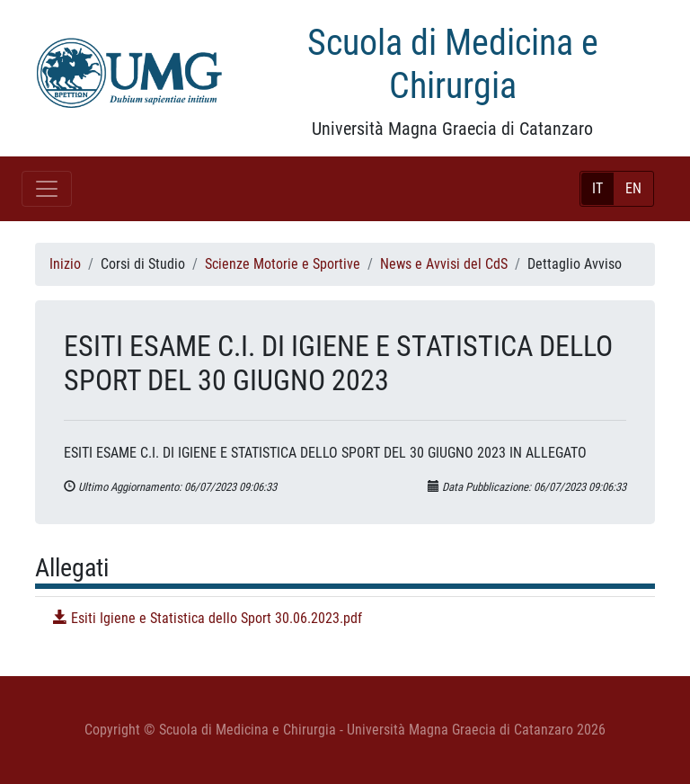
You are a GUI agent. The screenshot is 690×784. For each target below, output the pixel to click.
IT (597, 188)
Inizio (65, 264)
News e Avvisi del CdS (444, 264)
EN (633, 188)
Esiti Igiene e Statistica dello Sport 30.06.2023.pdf (208, 618)
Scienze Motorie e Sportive (283, 264)
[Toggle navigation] (47, 189)
